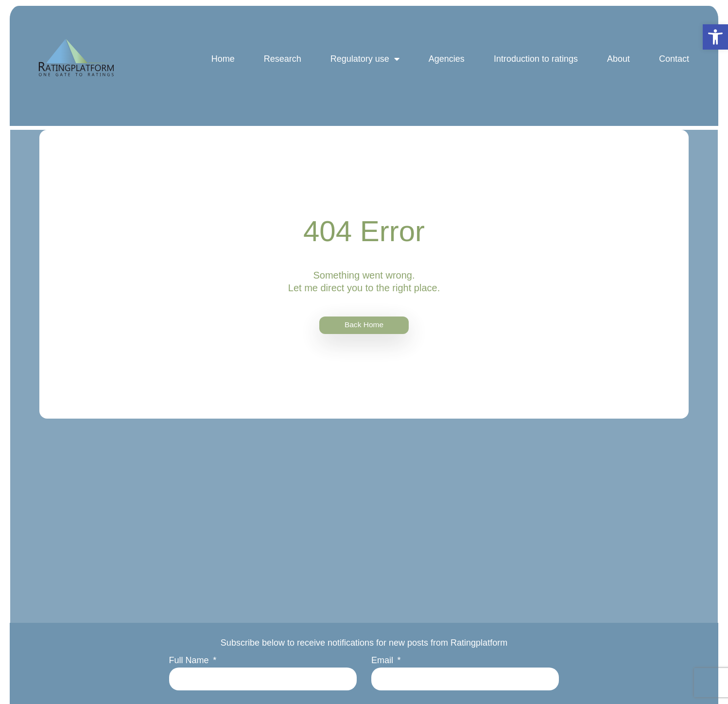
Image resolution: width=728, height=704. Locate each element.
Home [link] (221, 65)
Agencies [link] (445, 65)
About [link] (616, 65)
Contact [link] (672, 65)
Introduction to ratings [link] (534, 65)
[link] (715, 37)
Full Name (191, 662)
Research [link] (281, 65)
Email (383, 662)
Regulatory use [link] (363, 65)
